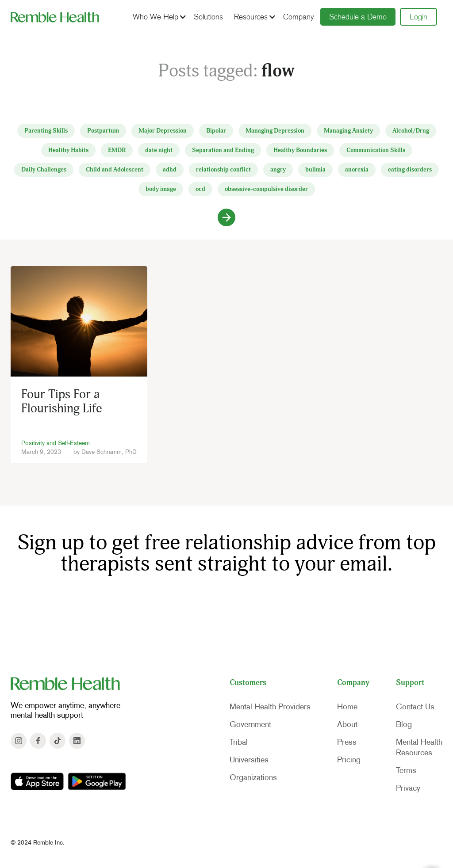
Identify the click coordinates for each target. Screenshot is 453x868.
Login (418, 17)
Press (347, 742)
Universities (249, 760)
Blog (404, 724)
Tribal (239, 742)
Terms (406, 770)
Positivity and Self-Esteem (56, 443)
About (347, 724)
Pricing (349, 760)
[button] (158, 17)
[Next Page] (226, 217)
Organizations (253, 777)
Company (299, 17)
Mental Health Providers (270, 707)
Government (250, 724)
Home (347, 707)
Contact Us (415, 707)
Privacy (408, 788)
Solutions (208, 17)
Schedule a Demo (358, 17)
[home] (55, 17)
